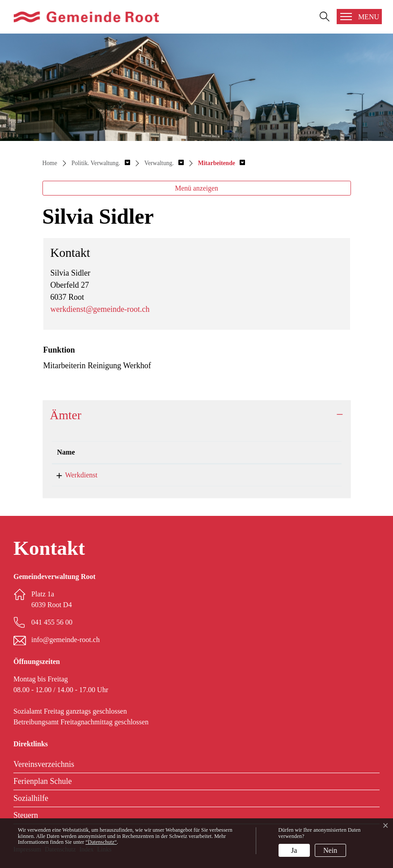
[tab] (197, 415)
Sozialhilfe (31, 798)
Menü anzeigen (196, 188)
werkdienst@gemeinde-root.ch (100, 309)
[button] (101, 163)
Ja (294, 850)
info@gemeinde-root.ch (65, 640)
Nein (330, 850)
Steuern (26, 815)
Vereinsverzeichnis (44, 764)
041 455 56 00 (52, 622)
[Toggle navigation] (359, 17)
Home (50, 163)
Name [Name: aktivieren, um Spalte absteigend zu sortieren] (66, 452)
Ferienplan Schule (42, 781)
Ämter (66, 415)
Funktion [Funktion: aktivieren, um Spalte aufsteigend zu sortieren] (154, 452)
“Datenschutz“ (101, 842)
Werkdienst (73, 475)
